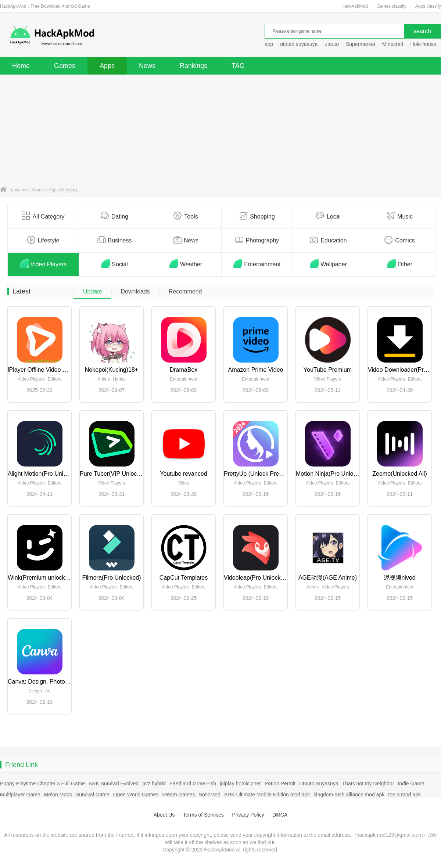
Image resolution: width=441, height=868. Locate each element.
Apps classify (428, 6)
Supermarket (361, 44)
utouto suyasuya (299, 44)
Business (115, 240)
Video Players (43, 264)
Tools (186, 216)
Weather (186, 264)
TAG (238, 66)
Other (400, 264)
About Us (164, 815)
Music (400, 216)
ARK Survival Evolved (114, 784)
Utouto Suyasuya (319, 784)
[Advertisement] (220, 130)
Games (65, 66)
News (147, 66)
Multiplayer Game (20, 795)
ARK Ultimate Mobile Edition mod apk (267, 795)
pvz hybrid (154, 784)
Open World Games (136, 795)
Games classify (392, 6)
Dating (114, 216)
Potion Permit (280, 784)
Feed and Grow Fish (193, 784)
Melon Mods (58, 795)
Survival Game (93, 795)
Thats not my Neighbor (368, 784)
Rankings (193, 66)
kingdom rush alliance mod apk (349, 795)
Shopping (257, 216)
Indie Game (411, 784)
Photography (257, 240)
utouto (332, 44)
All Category (43, 216)
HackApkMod (354, 6)
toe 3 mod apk (404, 795)
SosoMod (210, 795)
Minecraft (393, 44)
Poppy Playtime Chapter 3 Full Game (42, 784)
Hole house (424, 44)
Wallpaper (328, 264)
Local (328, 216)
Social (114, 264)
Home (21, 66)
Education (328, 240)
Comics (399, 240)
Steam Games (178, 795)
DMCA (280, 815)
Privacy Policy (248, 815)
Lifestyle (43, 240)
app (269, 44)
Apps (107, 66)
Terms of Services (203, 815)
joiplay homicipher (240, 784)
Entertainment (257, 264)
